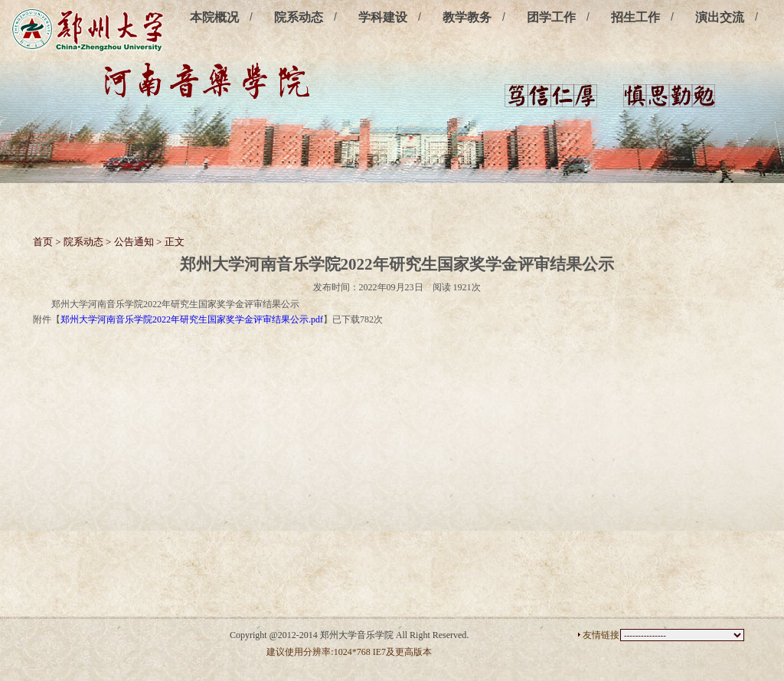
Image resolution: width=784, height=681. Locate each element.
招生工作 (635, 17)
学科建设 (383, 17)
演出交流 (720, 17)
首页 (43, 242)
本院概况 (214, 17)
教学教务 (467, 17)
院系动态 (299, 17)
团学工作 (551, 17)
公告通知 (134, 242)
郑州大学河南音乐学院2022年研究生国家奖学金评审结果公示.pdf (192, 319)
